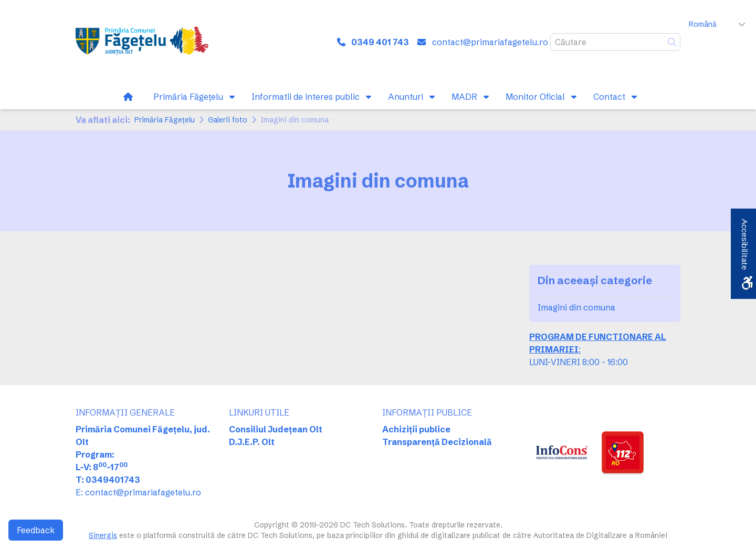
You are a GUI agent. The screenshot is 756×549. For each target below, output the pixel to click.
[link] (144, 42)
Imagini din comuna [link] (576, 307)
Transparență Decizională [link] (437, 442)
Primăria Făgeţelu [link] (165, 120)
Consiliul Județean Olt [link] (276, 429)
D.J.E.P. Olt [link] (252, 442)
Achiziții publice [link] (416, 429)
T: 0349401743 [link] (108, 480)
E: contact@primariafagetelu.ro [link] (138, 492)
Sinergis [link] (103, 535)
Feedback (36, 530)
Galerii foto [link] (228, 120)
